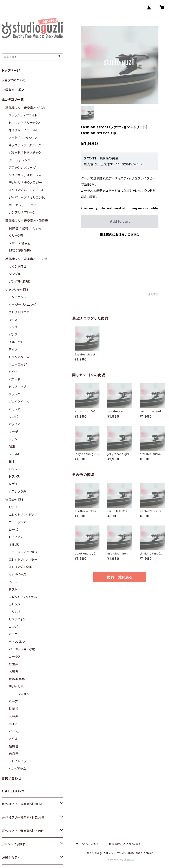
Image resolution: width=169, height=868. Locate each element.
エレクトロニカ (19, 312)
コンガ (13, 627)
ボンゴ (13, 634)
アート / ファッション (23, 138)
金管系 (14, 664)
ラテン (13, 439)
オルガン (15, 545)
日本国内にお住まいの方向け (120, 235)
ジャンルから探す (17, 290)
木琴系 (14, 716)
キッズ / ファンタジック (25, 145)
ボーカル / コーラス (23, 205)
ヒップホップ (18, 387)
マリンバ (15, 612)
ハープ (13, 701)
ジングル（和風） (20, 281)
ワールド (15, 454)
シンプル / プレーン (22, 212)
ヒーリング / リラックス (25, 123)
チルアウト (16, 342)
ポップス (15, 424)
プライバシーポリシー (89, 844)
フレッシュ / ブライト (23, 115)
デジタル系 (16, 686)
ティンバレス (17, 642)
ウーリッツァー (19, 522)
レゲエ (13, 484)
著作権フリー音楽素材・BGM (26, 108)
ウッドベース (18, 574)
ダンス (13, 334)
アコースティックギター (25, 552)
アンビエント (17, 297)
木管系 (14, 671)
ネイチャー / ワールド (24, 130)
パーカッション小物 (22, 649)
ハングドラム (17, 769)
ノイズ (13, 739)
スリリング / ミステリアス (26, 190)
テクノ (13, 349)
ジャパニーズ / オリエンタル (28, 197)
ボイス (13, 724)
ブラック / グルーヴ (22, 168)
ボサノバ (15, 409)
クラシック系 (18, 491)
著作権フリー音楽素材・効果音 (27, 221)
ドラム (13, 589)
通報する (153, 294)
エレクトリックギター (23, 559)
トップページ (11, 70)
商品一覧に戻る (120, 577)
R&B (12, 447)
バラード (15, 379)
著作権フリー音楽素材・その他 (27, 259)
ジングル (15, 274)
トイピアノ (16, 537)
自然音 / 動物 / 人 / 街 (25, 228)
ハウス (13, 372)
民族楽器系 (17, 679)
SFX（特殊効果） (20, 251)
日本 (12, 461)
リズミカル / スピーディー (27, 175)
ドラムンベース (19, 357)
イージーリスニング (22, 305)
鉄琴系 (14, 709)
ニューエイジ (18, 364)
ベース (13, 582)
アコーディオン (19, 694)
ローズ (13, 530)
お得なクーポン (13, 90)
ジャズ (13, 327)
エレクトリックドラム (23, 597)
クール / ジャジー (21, 160)
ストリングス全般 (21, 567)
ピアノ (13, 507)
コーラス (15, 657)
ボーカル (15, 731)
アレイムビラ (18, 761)
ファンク (14, 394)
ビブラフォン (17, 619)
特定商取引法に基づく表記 (125, 844)
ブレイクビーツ (19, 402)
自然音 (14, 754)
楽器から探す (15, 500)
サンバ (13, 417)
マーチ (13, 432)
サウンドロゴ (18, 266)
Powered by (120, 860)
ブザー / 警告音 (20, 243)
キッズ (13, 320)
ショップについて (14, 80)
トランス (14, 476)
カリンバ (15, 604)
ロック (13, 469)
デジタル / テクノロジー (26, 182)
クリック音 (16, 236)
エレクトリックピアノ (23, 515)
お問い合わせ (11, 778)
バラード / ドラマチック (25, 153)
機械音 (14, 746)
